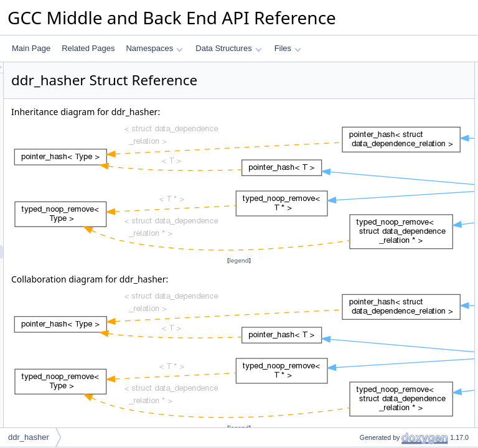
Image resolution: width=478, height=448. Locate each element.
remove (362, 233)
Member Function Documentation (394, 329)
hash (357, 124)
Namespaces (154, 48)
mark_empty (370, 192)
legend (241, 292)
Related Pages (88, 48)
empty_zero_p (373, 261)
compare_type (373, 96)
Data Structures (228, 48)
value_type (367, 83)
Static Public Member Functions (392, 110)
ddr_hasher (29, 437)
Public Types (360, 69)
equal (358, 138)
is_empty (364, 220)
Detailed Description (373, 274)
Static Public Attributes (376, 247)
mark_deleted (372, 179)
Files (288, 48)
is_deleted (366, 206)
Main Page (31, 48)
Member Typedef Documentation (393, 288)
